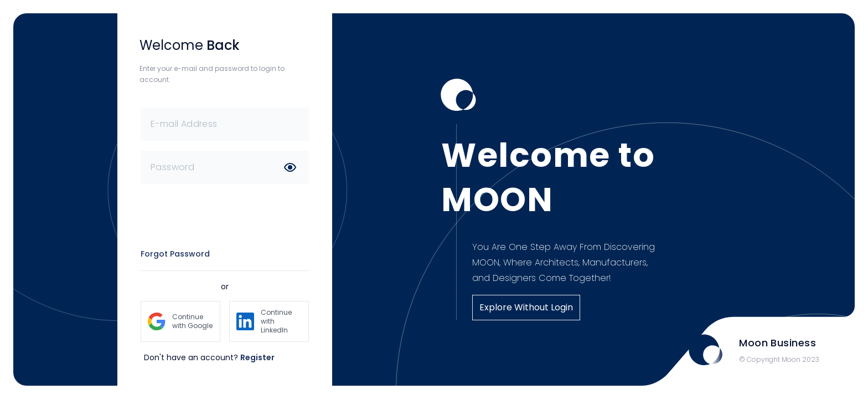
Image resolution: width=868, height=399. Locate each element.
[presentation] (225, 216)
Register (257, 357)
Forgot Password (175, 254)
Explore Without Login (526, 307)
